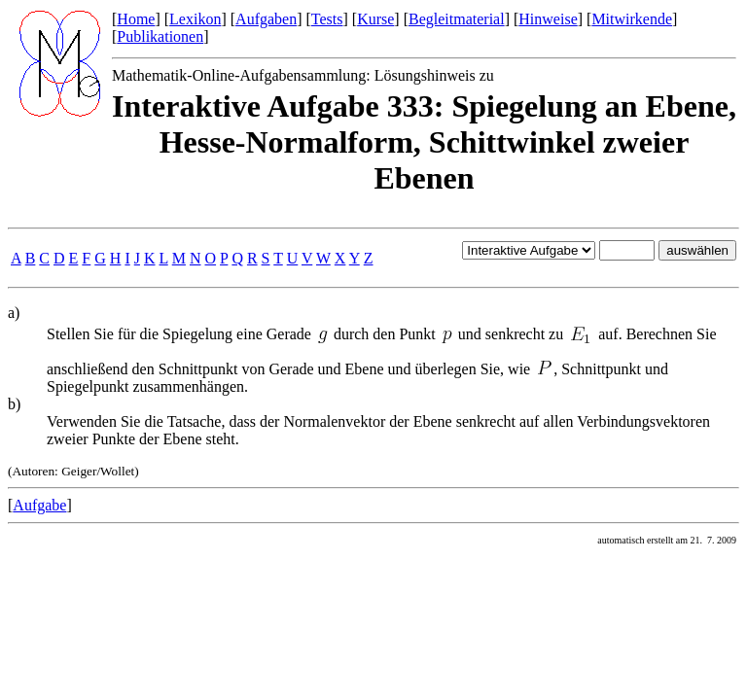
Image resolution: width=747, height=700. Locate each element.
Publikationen (160, 36)
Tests (327, 19)
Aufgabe (39, 505)
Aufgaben (266, 19)
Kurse (375, 19)
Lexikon (195, 19)
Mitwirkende (632, 19)
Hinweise (548, 19)
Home (136, 19)
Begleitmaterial (457, 19)
